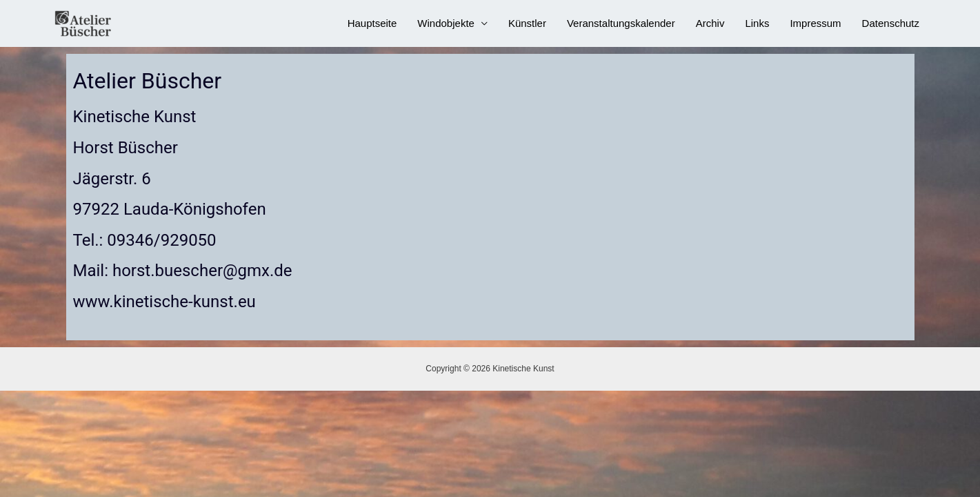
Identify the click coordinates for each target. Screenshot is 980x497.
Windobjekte (446, 23)
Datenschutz (891, 23)
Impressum (815, 23)
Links (757, 23)
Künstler (527, 23)
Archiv (710, 23)
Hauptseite (372, 23)
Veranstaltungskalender (621, 23)
